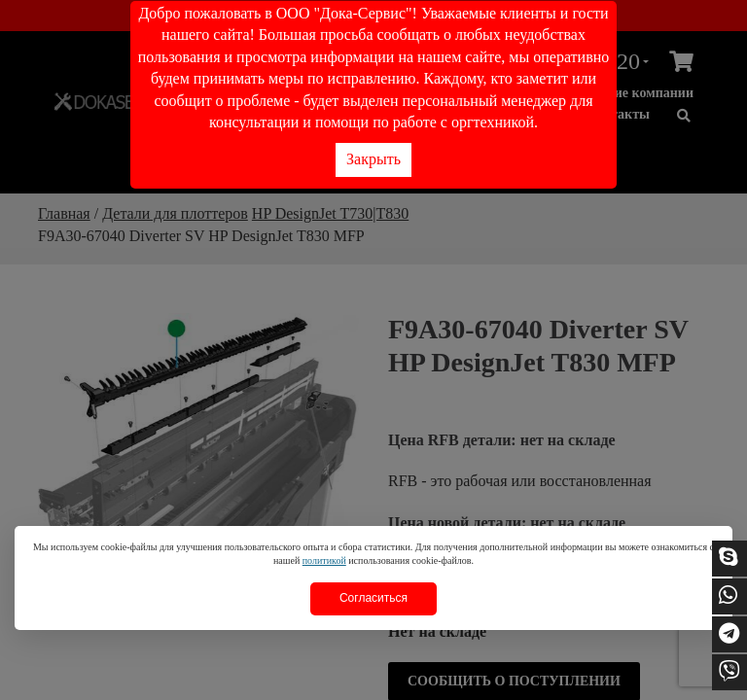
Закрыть (373, 159)
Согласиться (373, 598)
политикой (324, 560)
